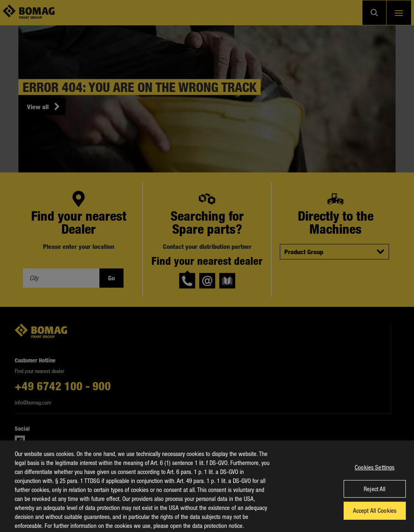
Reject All (375, 492)
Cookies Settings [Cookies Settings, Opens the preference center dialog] (375, 470)
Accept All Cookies (375, 514)
